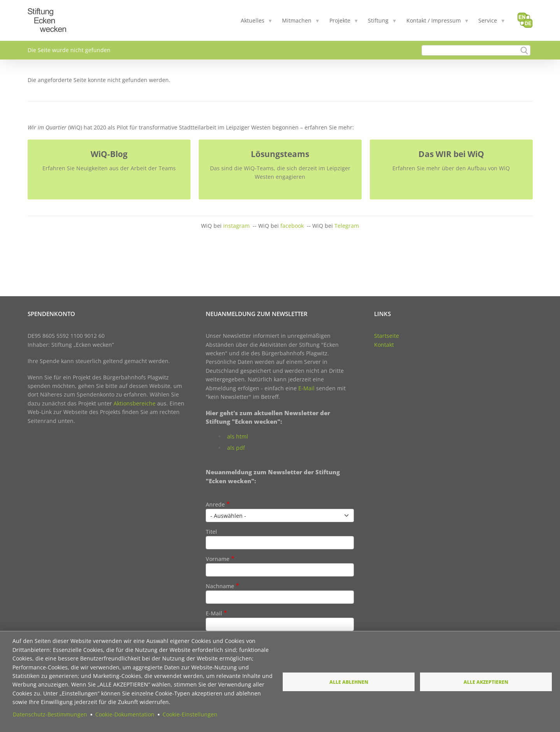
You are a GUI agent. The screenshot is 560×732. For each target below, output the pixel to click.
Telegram (347, 226)
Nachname (220, 586)
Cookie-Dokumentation (125, 714)
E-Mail (306, 388)
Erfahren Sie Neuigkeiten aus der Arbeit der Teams (109, 168)
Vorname (218, 559)
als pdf (236, 448)
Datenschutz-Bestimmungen (50, 714)
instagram (236, 226)
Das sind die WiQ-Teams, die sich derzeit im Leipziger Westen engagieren (280, 172)
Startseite (387, 336)
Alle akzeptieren (486, 682)
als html (238, 436)
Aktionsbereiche (135, 403)
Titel (211, 532)
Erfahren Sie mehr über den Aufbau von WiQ (451, 168)
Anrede (215, 504)
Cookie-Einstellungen (190, 714)
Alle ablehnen (349, 682)
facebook (292, 226)
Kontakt (384, 345)
